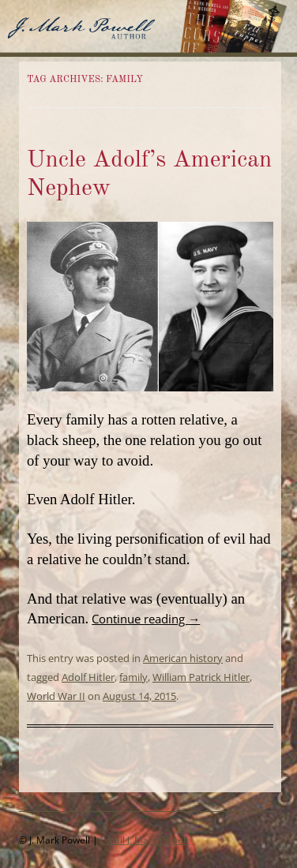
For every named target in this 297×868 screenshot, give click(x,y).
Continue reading (146, 619)
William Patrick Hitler (201, 677)
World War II (56, 696)
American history (183, 658)
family (133, 677)
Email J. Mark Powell (144, 840)
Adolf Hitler (88, 677)
